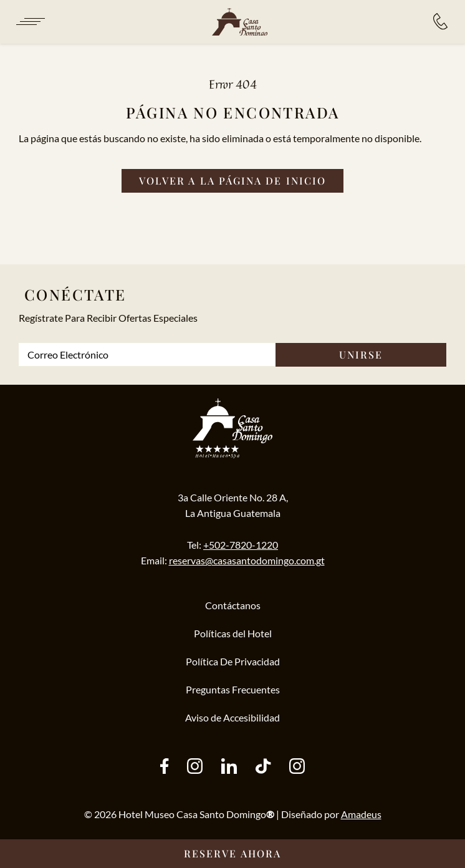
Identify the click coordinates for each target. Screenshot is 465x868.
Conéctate (75, 294)
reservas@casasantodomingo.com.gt (247, 560)
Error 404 (233, 84)
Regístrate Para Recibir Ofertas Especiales (108, 318)
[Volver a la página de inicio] (232, 181)
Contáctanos (233, 605)
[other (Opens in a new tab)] (229, 767)
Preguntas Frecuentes (233, 689)
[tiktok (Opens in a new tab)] (263, 767)
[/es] (239, 22)
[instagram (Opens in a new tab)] (195, 767)
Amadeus (361, 814)
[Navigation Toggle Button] (30, 22)
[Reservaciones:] (440, 22)
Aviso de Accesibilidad (232, 717)
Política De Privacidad (233, 661)
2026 (105, 814)
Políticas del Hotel (233, 633)
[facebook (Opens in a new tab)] (164, 767)
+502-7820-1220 (241, 545)
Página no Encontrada (233, 112)
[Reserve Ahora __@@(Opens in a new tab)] (232, 854)
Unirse (361, 354)
